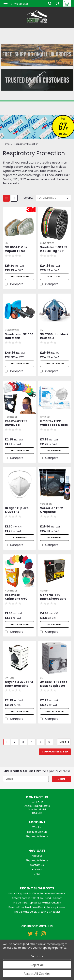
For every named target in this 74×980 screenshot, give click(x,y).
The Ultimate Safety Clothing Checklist (37, 912)
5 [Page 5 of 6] (40, 742)
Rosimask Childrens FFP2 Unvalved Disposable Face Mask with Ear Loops (18, 597)
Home (6, 144)
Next (65, 742)
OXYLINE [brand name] (10, 678)
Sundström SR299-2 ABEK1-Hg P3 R (54, 249)
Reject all (37, 965)
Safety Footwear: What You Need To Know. (37, 898)
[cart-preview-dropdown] (66, 3)
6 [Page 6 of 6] (49, 742)
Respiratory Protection (26, 144)
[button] (37, 55)
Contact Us (37, 865)
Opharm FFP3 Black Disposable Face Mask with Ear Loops (53, 597)
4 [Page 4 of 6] (32, 742)
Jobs (37, 874)
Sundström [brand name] (47, 243)
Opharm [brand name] (45, 591)
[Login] (58, 4)
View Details (54, 624)
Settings (37, 956)
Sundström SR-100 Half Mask (19, 336)
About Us (37, 856)
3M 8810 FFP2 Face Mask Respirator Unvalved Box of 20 (54, 684)
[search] (50, 4)
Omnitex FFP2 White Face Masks (54, 423)
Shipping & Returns (37, 836)
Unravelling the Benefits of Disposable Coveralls (37, 893)
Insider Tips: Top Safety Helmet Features (37, 903)
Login (30, 832)
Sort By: (28, 198)
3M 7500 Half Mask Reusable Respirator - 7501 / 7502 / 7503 (54, 336)
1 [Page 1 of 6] (7, 742)
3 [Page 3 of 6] (23, 742)
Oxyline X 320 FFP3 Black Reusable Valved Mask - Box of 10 (19, 684)
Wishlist (37, 827)
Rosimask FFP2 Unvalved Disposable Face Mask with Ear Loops (18, 423)
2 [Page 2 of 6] (15, 742)
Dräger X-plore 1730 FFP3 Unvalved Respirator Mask (18, 510)
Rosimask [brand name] (11, 417)
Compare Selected (55, 752)
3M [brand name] (7, 243)
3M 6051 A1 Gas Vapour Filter (16, 249)
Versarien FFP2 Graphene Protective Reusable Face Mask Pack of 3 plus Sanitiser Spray (52, 510)
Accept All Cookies (37, 974)
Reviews (37, 869)
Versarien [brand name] (46, 504)
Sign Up (42, 832)
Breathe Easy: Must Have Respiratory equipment (37, 907)
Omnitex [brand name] (45, 417)
